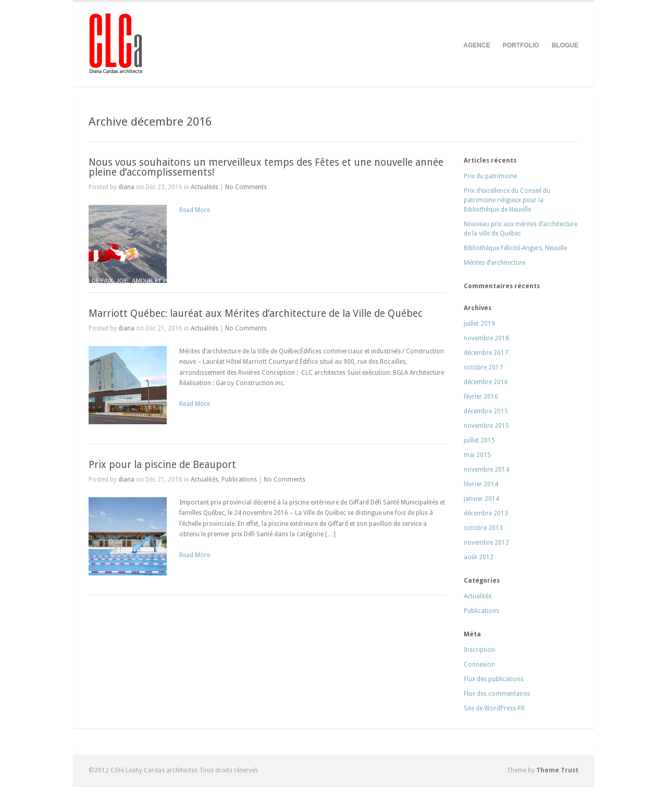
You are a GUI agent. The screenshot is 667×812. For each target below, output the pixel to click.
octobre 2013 (483, 528)
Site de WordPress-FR (494, 708)
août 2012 (479, 557)
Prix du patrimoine (490, 176)
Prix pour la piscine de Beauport (162, 465)
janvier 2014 (481, 499)
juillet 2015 (479, 440)
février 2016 (481, 397)
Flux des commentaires (497, 694)
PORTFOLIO (521, 45)
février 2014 (481, 484)
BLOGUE (565, 45)
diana (126, 187)
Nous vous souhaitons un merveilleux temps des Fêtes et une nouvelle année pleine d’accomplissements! (266, 167)
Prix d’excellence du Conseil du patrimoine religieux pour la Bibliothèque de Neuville (507, 200)
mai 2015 (477, 455)
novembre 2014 (486, 470)
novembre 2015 (486, 426)
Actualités (205, 187)
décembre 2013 (486, 513)
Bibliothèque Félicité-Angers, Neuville (515, 248)
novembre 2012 (486, 543)
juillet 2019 (479, 324)
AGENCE (477, 45)
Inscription (479, 650)
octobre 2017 (483, 367)
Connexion (479, 665)
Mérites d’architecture (495, 263)
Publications (239, 479)
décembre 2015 (486, 411)
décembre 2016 (486, 382)
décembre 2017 (486, 353)
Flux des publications (494, 679)
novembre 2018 (486, 338)
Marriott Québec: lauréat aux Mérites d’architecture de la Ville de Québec (256, 313)
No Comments (246, 187)
